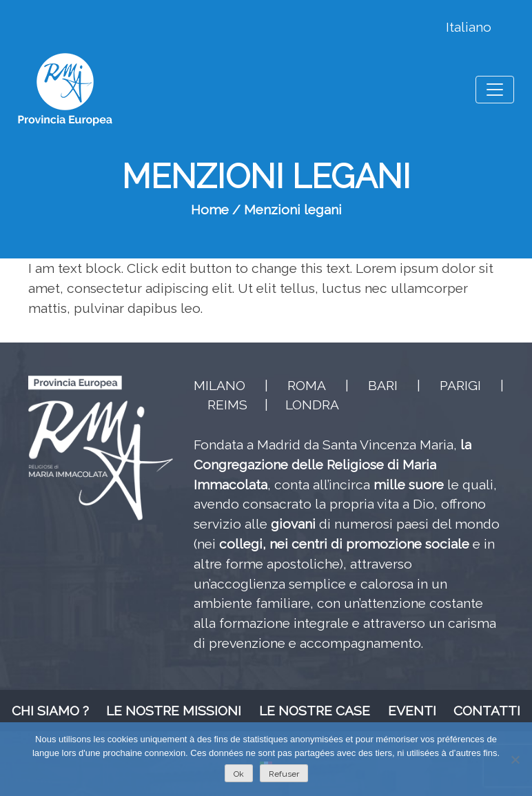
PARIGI (460, 385)
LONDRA (312, 405)
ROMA (307, 385)
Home (210, 210)
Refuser (284, 774)
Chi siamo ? (50, 711)
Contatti (487, 711)
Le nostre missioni (174, 711)
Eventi (412, 711)
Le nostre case (315, 711)
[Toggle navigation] (495, 90)
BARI (383, 385)
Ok (239, 774)
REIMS (227, 405)
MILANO (219, 385)
